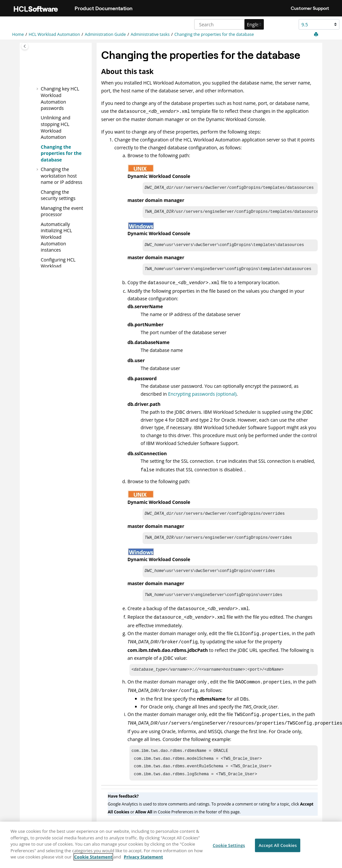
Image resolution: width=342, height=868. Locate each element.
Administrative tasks (150, 34)
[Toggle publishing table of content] (25, 46)
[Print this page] (317, 35)
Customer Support (310, 8)
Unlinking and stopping (56, 127)
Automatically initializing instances (56, 237)
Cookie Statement (93, 860)
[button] (38, 89)
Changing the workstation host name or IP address (61, 176)
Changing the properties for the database (214, 34)
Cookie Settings (229, 849)
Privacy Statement (143, 860)
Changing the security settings (58, 195)
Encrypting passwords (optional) (202, 395)
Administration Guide (105, 34)
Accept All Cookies (278, 849)
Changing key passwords (60, 98)
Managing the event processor (62, 211)
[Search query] (228, 24)
